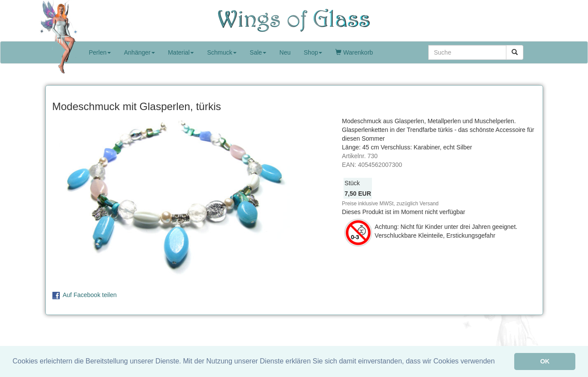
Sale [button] (258, 52)
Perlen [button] (100, 52)
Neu (285, 52)
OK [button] (545, 361)
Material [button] (181, 52)
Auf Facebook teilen (90, 295)
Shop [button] (313, 52)
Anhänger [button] (139, 52)
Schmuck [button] (222, 52)
